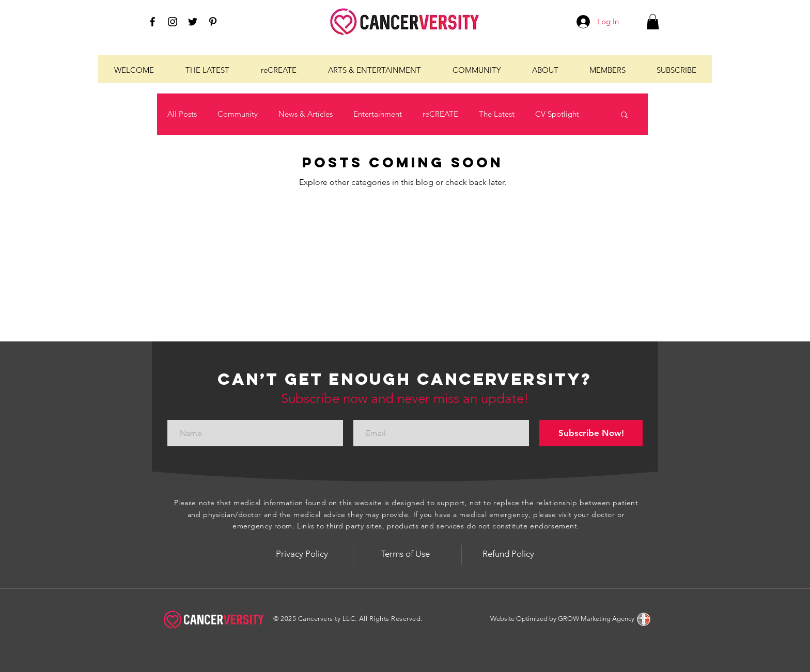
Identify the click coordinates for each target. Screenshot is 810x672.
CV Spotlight (557, 114)
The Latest (497, 114)
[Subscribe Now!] (591, 433)
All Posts (182, 114)
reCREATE (440, 114)
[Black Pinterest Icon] (213, 22)
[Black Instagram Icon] (173, 22)
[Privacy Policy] (302, 554)
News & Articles (306, 114)
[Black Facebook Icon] (152, 22)
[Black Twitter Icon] (193, 22)
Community (238, 114)
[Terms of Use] (405, 554)
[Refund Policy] (508, 554)
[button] (653, 22)
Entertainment (378, 114)
